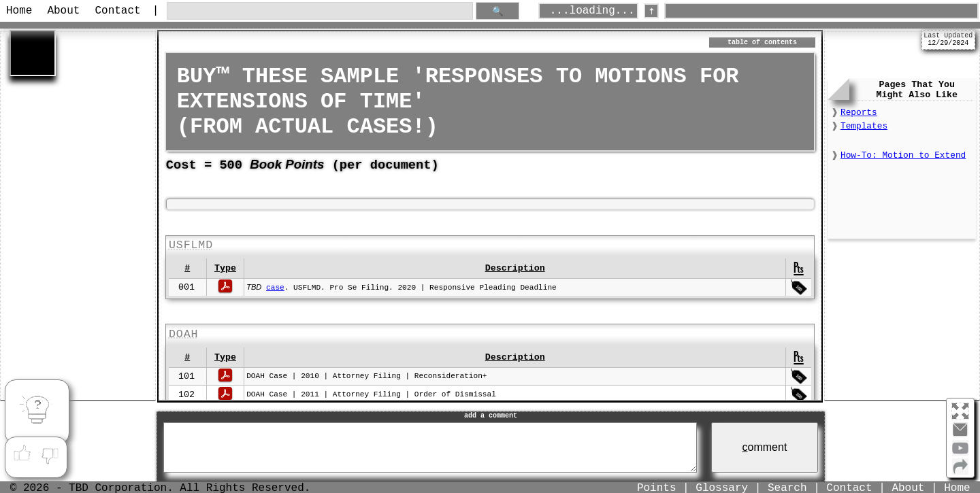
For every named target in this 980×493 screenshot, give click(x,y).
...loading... (592, 11)
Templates (864, 126)
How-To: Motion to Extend (903, 155)
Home (19, 11)
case (275, 288)
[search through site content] (320, 11)
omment (765, 447)
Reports (859, 113)
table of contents (762, 42)
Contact (117, 11)
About (63, 11)
